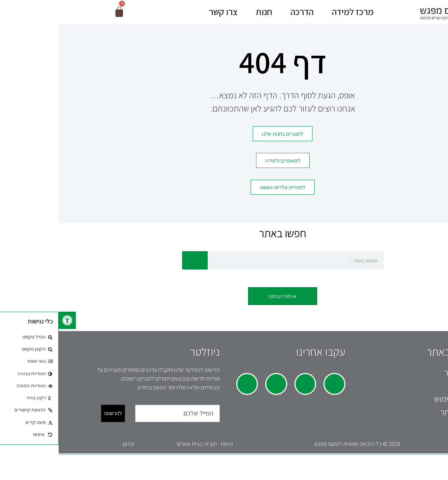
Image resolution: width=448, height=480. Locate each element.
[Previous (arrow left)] (442, 477)
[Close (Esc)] (442, 467)
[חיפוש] (136, 266)
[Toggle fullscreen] (414, 467)
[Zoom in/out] (400, 467)
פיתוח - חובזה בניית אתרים (146, 450)
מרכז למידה (292, 14)
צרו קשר (163, 14)
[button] (9, 320)
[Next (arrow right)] (428, 477)
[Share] (428, 467)
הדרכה (242, 14)
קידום (70, 450)
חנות (203, 14)
